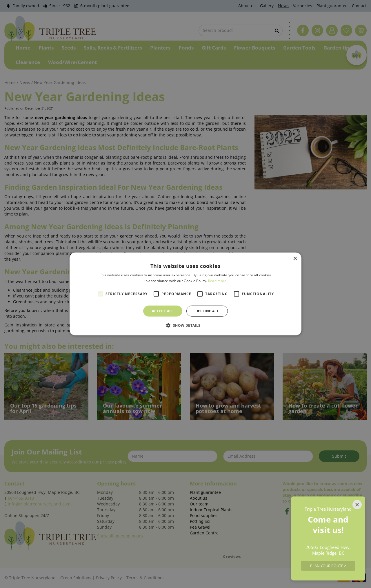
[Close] (357, 505)
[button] (185, 325)
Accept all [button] (163, 311)
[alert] (185, 294)
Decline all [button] (207, 311)
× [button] (295, 259)
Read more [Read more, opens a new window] (217, 281)
